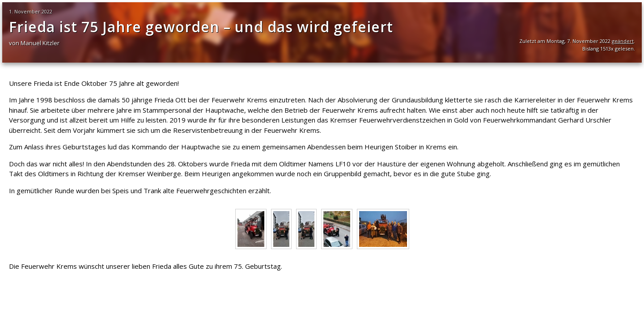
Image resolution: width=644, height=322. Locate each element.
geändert (623, 41)
